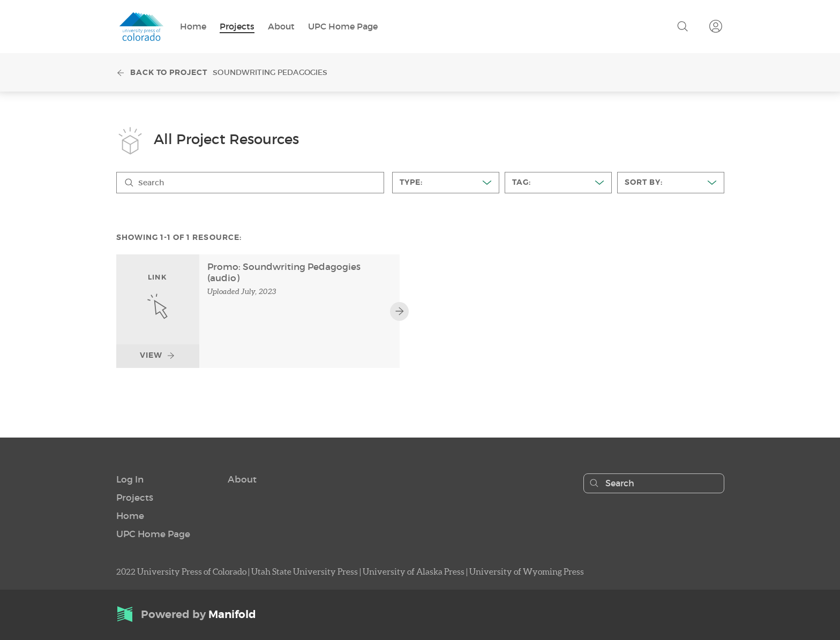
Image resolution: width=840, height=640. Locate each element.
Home (193, 26)
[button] (130, 479)
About (281, 26)
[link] (158, 311)
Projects (237, 26)
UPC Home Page (343, 26)
